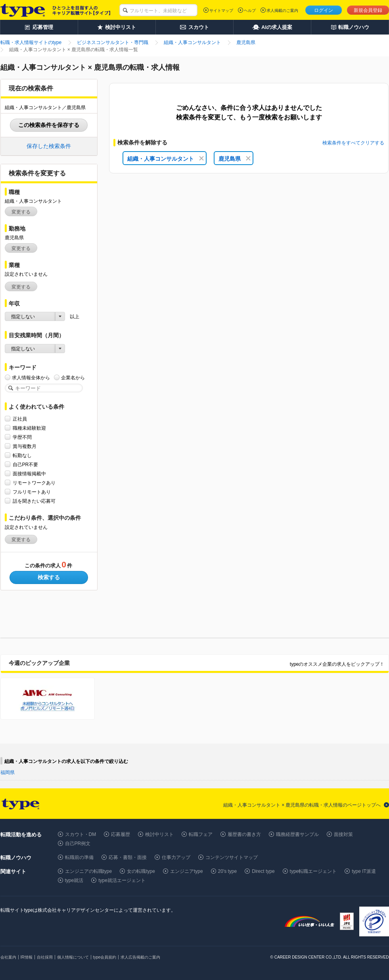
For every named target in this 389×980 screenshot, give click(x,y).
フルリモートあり (32, 492)
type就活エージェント (122, 880)
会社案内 (8, 957)
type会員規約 (105, 957)
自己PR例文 (78, 844)
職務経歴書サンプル (297, 834)
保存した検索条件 (49, 146)
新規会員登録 (368, 10)
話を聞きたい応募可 (34, 501)
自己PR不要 (26, 464)
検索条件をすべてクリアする (353, 143)
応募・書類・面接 (128, 857)
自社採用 (45, 957)
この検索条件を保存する (49, 125)
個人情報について (73, 957)
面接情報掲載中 (29, 474)
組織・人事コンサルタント (166, 159)
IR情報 (27, 957)
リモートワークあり (34, 483)
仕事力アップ (176, 857)
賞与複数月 (25, 446)
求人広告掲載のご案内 (140, 957)
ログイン (324, 10)
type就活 (74, 880)
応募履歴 (121, 834)
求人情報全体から (31, 378)
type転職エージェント (313, 871)
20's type (228, 871)
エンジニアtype (187, 871)
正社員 (20, 419)
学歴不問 (22, 437)
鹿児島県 (235, 159)
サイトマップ (221, 11)
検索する (49, 577)
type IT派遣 (364, 871)
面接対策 (343, 834)
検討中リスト (159, 834)
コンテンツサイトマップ (232, 857)
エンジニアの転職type (89, 871)
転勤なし (22, 455)
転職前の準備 (79, 857)
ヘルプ (250, 11)
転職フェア (201, 834)
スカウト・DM (81, 834)
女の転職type (141, 871)
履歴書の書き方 (244, 834)
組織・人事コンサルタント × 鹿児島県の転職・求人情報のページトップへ (302, 805)
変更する (21, 212)
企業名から (73, 378)
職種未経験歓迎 (29, 428)
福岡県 (8, 772)
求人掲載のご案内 (282, 11)
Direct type (263, 871)
